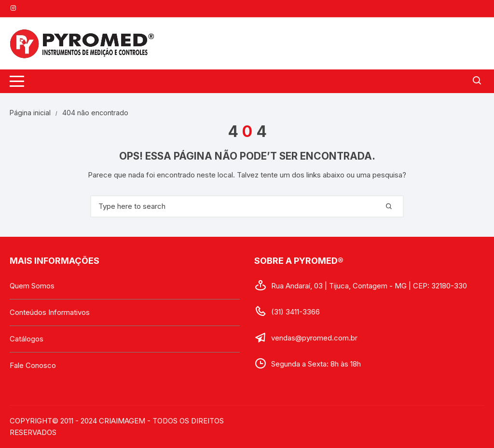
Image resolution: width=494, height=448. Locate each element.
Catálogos (27, 339)
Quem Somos (32, 286)
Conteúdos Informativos (50, 312)
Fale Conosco (33, 365)
